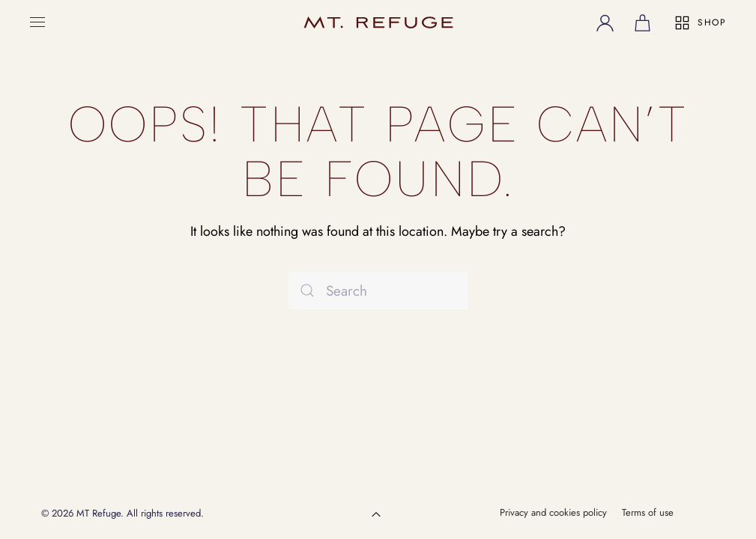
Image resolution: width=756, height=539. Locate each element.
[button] (37, 22)
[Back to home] (378, 22)
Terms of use (648, 512)
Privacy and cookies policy (553, 512)
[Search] (378, 290)
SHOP (699, 23)
